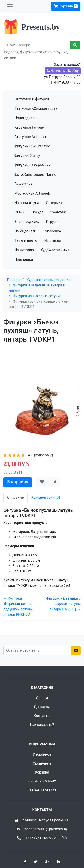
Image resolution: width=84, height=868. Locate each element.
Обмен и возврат (42, 790)
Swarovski (58, 212)
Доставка (42, 707)
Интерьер (54, 203)
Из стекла (53, 241)
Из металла (24, 250)
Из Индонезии (26, 231)
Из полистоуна (27, 203)
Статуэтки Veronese (31, 137)
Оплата (42, 698)
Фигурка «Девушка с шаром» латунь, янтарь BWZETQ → (64, 604)
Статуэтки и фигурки (32, 99)
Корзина (66, 6)
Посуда (37, 212)
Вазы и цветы (26, 241)
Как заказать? (42, 725)
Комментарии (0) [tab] (46, 497)
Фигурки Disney (27, 156)
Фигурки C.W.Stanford (32, 146)
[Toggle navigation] (10, 6)
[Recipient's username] (37, 45)
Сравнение (42, 763)
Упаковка (53, 231)
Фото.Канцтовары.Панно (35, 175)
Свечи (19, 212)
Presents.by (41, 27)
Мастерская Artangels (33, 193)
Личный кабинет (42, 781)
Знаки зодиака (27, 222)
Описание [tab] (15, 497)
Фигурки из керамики (32, 165)
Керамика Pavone (29, 127)
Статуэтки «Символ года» (36, 109)
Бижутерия (24, 184)
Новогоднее (24, 118)
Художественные (55, 250)
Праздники (24, 259)
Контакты (42, 716)
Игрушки (53, 222)
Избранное (42, 754)
